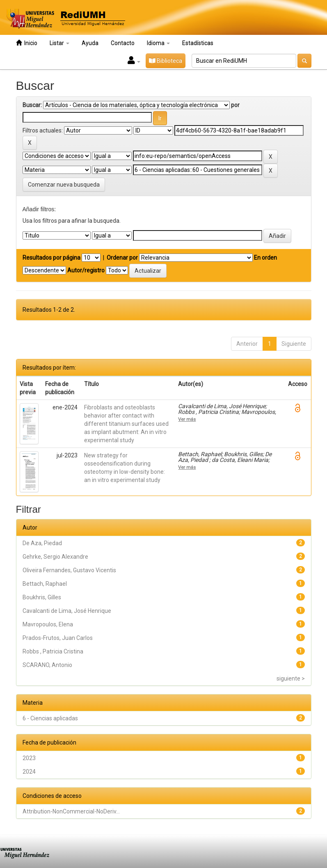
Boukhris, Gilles (42, 597)
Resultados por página (51, 258)
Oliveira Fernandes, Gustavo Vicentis (69, 570)
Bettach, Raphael (45, 584)
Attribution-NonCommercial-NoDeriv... (71, 811)
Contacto (123, 43)
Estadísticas (198, 43)
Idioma (158, 43)
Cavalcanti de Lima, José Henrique (67, 611)
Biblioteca (166, 61)
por (235, 105)
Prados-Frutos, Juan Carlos (58, 638)
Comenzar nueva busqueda (64, 185)
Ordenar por (122, 258)
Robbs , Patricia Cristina (53, 651)
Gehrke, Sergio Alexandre (55, 557)
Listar (59, 43)
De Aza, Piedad (42, 543)
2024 (29, 772)
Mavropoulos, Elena (48, 624)
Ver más (187, 419)
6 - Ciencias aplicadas (50, 718)
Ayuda (90, 43)
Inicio (27, 43)
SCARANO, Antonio (47, 665)
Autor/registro (86, 270)
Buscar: (32, 105)
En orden (265, 258)
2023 (29, 758)
